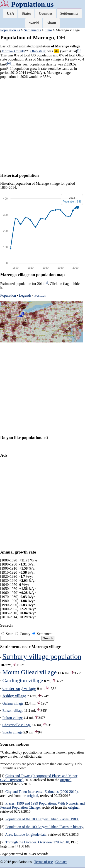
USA (10, 13)
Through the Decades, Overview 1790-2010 (37, 842)
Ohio (48, 30)
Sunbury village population (42, 656)
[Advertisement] (42, 125)
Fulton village (13, 718)
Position (40, 295)
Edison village (13, 711)
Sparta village (12, 732)
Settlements (69, 13)
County (23, 634)
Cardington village (23, 680)
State (8, 634)
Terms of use (44, 862)
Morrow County (13, 51)
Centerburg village (19, 688)
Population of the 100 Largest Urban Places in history (44, 827)
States (26, 13)
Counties (46, 13)
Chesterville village (17, 725)
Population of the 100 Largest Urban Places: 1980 (42, 819)
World (34, 23)
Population (8, 295)
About (51, 23)
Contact (61, 862)
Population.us (32, 4)
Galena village (13, 703)
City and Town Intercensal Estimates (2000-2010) (42, 792)
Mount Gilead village (30, 672)
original (66, 780)
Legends (25, 295)
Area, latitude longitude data (26, 834)
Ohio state (38, 51)
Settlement (42, 634)
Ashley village (14, 696)
